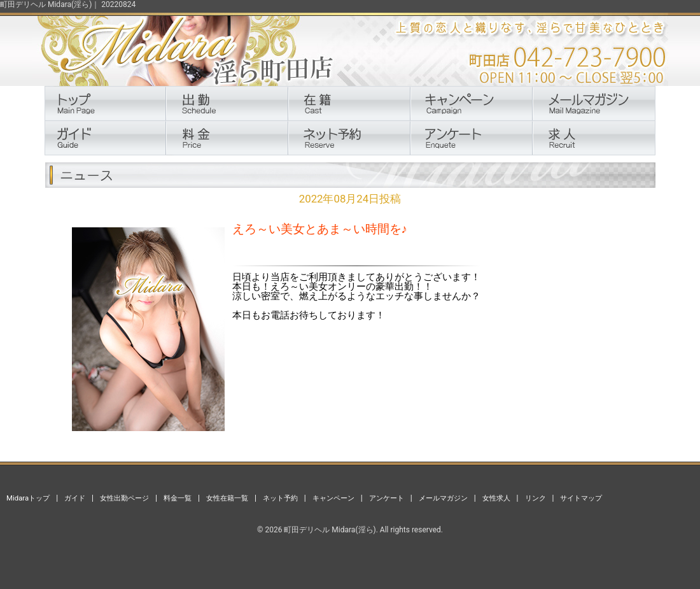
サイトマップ (581, 498)
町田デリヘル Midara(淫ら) (330, 530)
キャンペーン (333, 498)
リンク (535, 498)
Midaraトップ (28, 498)
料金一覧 (178, 498)
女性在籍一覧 (227, 498)
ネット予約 (280, 498)
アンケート (387, 498)
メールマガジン (443, 498)
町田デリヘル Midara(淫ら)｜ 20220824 (68, 4)
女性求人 (496, 498)
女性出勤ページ (124, 498)
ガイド (75, 498)
